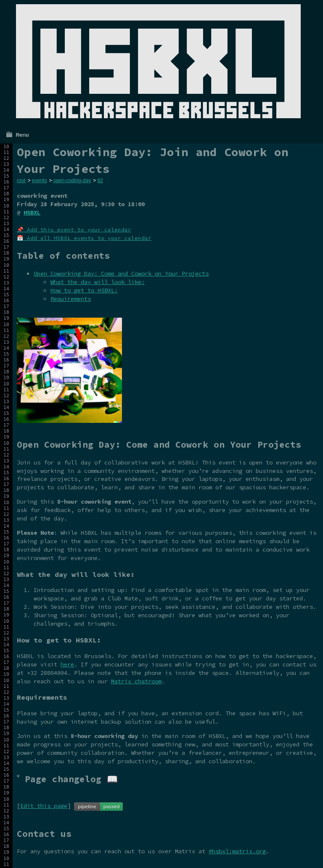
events (39, 181)
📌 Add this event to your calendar (74, 230)
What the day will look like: (98, 282)
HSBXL (32, 212)
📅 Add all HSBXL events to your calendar (84, 238)
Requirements (71, 299)
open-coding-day (72, 181)
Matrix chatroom (136, 681)
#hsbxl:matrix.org (237, 851)
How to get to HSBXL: (84, 290)
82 (100, 181)
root (21, 181)
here (67, 664)
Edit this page (44, 806)
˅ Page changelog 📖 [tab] (67, 779)
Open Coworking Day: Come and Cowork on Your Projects (121, 273)
